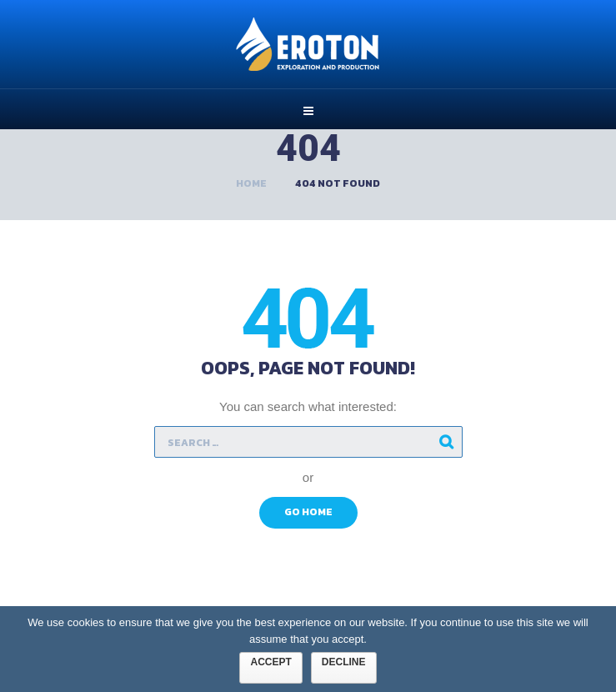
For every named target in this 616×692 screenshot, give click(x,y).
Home (251, 183)
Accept (270, 662)
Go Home (308, 512)
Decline (344, 662)
